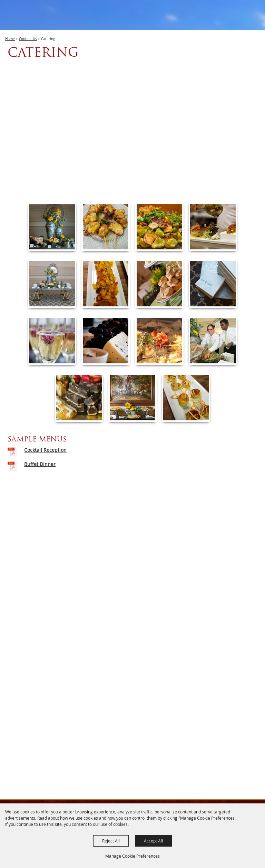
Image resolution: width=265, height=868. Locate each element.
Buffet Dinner (40, 464)
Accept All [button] (153, 841)
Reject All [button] (111, 841)
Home (10, 39)
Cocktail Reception (45, 450)
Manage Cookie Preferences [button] (132, 856)
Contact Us (28, 39)
